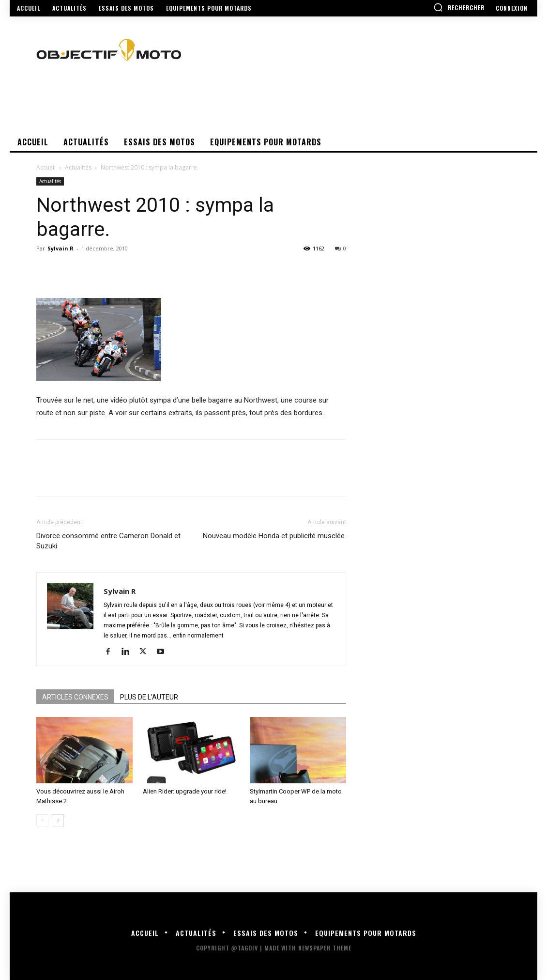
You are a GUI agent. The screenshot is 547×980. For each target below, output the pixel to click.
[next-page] (58, 820)
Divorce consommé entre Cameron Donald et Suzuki (108, 541)
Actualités (78, 167)
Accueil (46, 167)
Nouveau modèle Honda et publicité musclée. (274, 536)
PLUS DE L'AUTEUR (149, 697)
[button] (459, 7)
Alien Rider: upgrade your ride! (185, 791)
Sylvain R (61, 248)
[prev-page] (42, 820)
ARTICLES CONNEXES (75, 697)
